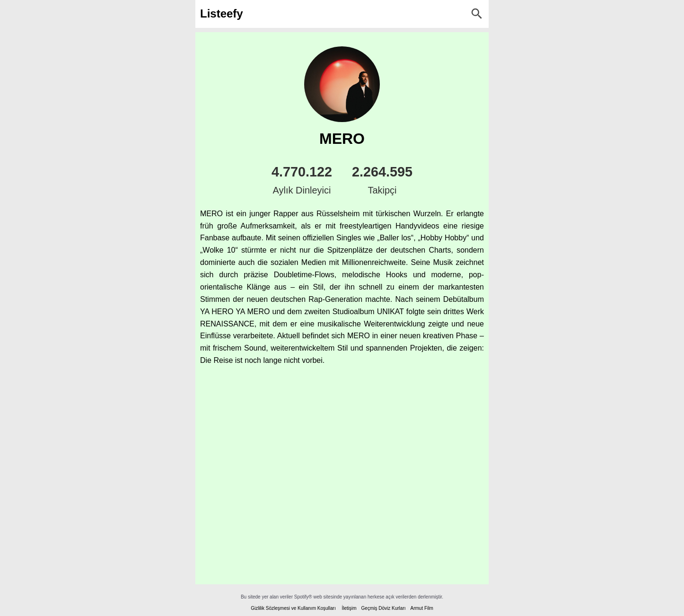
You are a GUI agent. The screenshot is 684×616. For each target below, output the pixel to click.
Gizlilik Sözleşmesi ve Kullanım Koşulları (293, 608)
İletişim (349, 608)
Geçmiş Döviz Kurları (384, 608)
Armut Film (421, 608)
